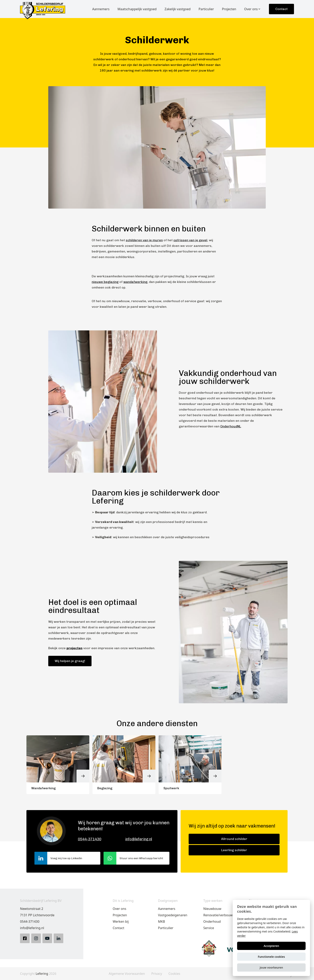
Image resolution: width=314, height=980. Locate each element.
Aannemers (167, 909)
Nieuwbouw (212, 909)
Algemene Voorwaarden (127, 974)
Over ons (120, 909)
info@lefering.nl (139, 839)
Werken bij (121, 921)
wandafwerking (135, 282)
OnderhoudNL (231, 426)
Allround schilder (234, 839)
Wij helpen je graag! (70, 661)
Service (209, 928)
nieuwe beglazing (105, 282)
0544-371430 (90, 839)
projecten (74, 648)
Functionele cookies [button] (271, 957)
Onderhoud (212, 921)
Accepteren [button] (271, 946)
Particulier (166, 928)
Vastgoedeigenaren (173, 915)
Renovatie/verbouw (218, 915)
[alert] (271, 938)
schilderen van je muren (144, 240)
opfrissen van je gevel (190, 240)
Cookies (174, 974)
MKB (162, 921)
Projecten (120, 915)
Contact (281, 9)
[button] (271, 967)
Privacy (157, 974)
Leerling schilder (234, 850)
